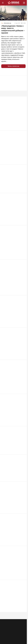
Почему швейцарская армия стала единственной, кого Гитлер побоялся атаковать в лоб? (12, 115)
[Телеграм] (4, 634)
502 (24, 583)
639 (24, 331)
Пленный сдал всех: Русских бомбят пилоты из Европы (13, 212)
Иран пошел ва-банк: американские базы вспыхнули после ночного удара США (13, 318)
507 (24, 550)
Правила (17, 628)
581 (24, 487)
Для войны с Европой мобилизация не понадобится (13, 602)
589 (24, 429)
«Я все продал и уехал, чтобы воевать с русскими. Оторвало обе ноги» (13, 183)
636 (24, 365)
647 (24, 298)
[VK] (16, 634)
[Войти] (24, 3)
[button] (3, 72)
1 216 (23, 163)
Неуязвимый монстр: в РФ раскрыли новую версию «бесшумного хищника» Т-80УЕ (11, 281)
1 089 (23, 193)
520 (24, 516)
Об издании (5, 628)
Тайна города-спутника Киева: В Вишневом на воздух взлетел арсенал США (12, 537)
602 (24, 398)
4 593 (23, 130)
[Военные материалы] (13, 3)
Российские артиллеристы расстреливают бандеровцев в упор (13, 417)
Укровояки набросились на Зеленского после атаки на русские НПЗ (13, 385)
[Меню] (3, 3)
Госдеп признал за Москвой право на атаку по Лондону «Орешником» (13, 506)
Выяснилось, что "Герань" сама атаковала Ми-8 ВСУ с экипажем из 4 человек (13, 246)
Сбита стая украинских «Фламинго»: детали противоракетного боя (13, 149)
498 (24, 616)
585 (24, 459)
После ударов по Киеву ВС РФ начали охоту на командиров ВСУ (12, 351)
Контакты (17, 625)
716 (24, 261)
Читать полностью (13, 66)
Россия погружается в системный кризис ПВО (12, 569)
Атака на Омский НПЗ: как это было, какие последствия (13, 449)
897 (24, 226)
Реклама (4, 625)
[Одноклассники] (10, 634)
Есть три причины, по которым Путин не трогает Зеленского (11, 478)
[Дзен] (22, 634)
